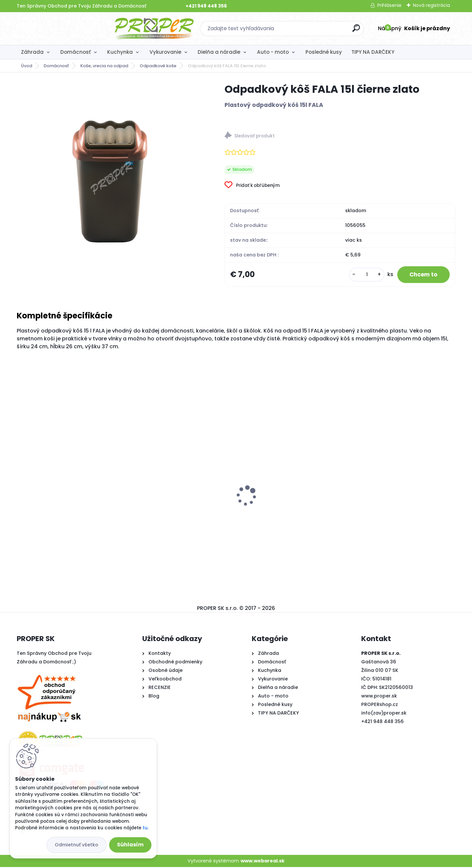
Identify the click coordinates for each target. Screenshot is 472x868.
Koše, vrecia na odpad (104, 66)
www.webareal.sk (263, 861)
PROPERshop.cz (380, 705)
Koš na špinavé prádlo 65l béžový (63, 501)
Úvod (27, 66)
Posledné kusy (324, 52)
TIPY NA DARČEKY (373, 52)
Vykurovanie (165, 52)
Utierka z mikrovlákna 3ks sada (172, 501)
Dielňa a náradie (219, 52)
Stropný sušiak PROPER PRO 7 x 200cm (291, 506)
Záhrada (32, 52)
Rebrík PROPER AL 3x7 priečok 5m (394, 501)
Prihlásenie (389, 5)
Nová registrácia (432, 5)
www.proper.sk (379, 696)
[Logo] (57, 29)
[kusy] (363, 275)
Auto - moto (273, 52)
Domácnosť (76, 52)
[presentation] (21, 486)
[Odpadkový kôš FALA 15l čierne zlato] (110, 176)
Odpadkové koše (158, 66)
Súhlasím (130, 845)
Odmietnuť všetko (77, 845)
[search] (307, 31)
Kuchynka (120, 52)
